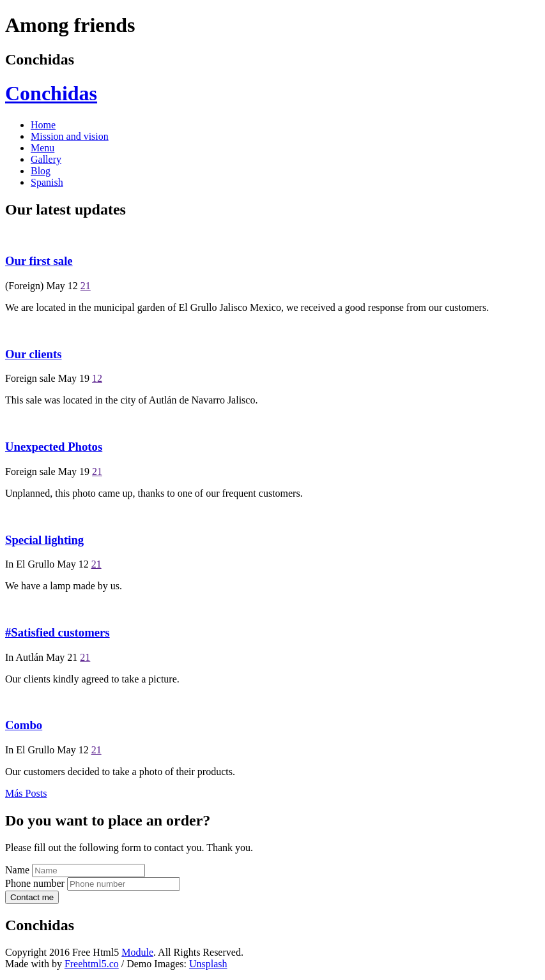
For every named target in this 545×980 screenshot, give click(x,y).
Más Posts (26, 793)
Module (137, 952)
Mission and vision (70, 136)
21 (86, 286)
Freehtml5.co (92, 964)
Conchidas (51, 93)
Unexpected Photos (54, 447)
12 (97, 378)
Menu (42, 148)
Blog (41, 171)
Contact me (32, 897)
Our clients (34, 354)
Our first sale (39, 261)
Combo (24, 725)
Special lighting (44, 540)
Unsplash (208, 964)
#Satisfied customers (58, 632)
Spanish (47, 182)
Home (43, 125)
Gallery (46, 159)
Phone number (35, 883)
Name (17, 870)
